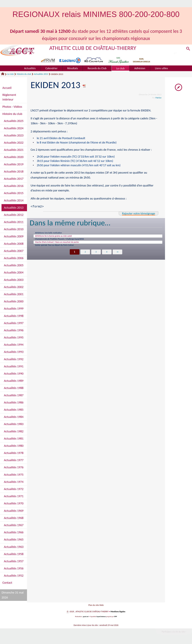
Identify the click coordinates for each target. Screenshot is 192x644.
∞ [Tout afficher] (118, 257)
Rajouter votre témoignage (138, 214)
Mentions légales (118, 613)
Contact (7, 583)
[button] (188, 49)
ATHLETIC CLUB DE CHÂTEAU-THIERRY (94, 48)
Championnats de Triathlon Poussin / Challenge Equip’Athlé (67, 242)
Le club (10, 74)
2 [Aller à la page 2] (85, 257)
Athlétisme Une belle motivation (53, 234)
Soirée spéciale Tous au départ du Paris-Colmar (60, 250)
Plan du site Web (96, 606)
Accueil (7, 88)
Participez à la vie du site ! (173, 633)
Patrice (158, 98)
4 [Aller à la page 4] (107, 257)
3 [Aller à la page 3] (96, 257)
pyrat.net (85, 618)
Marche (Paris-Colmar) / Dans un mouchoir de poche (64, 246)
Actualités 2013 (41, 74)
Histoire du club (24, 74)
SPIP (116, 618)
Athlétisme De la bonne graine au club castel (59, 238)
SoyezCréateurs (101, 618)
